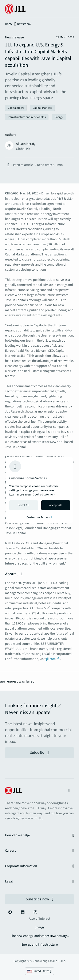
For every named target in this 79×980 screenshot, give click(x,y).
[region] (40, 490)
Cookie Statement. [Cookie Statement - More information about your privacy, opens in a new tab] (44, 495)
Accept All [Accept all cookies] (56, 505)
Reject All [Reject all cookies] (23, 505)
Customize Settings (39, 517)
